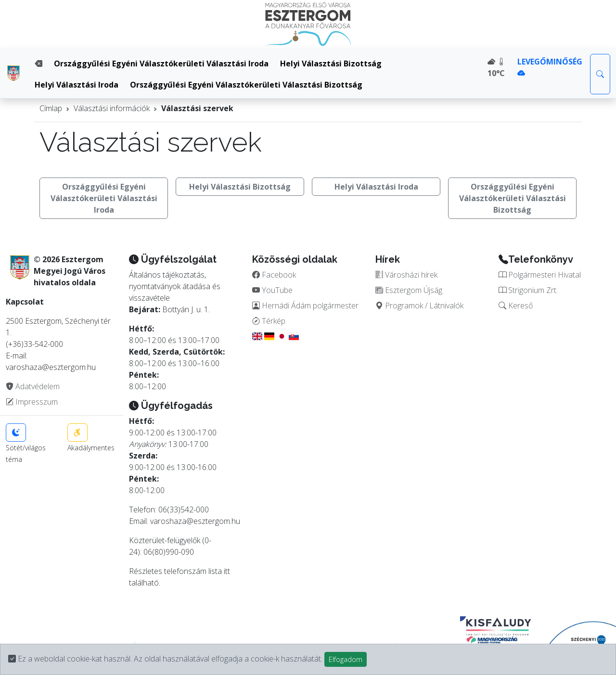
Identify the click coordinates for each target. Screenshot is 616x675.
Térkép (269, 321)
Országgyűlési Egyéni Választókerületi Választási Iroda (161, 64)
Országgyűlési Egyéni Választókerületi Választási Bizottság (246, 85)
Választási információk (112, 108)
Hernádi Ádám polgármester (305, 306)
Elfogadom (346, 659)
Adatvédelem (33, 386)
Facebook (274, 275)
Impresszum (32, 402)
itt (227, 571)
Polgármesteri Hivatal (540, 275)
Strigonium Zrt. (528, 290)
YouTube (272, 290)
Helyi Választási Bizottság (331, 64)
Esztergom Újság (409, 290)
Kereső (516, 306)
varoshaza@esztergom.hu (195, 521)
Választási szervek (197, 108)
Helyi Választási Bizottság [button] (240, 187)
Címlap (51, 108)
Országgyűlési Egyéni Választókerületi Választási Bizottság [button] (513, 198)
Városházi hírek (406, 275)
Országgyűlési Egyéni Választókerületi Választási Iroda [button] (104, 198)
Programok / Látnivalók (419, 306)
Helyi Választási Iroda (77, 85)
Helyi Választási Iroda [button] (376, 187)
